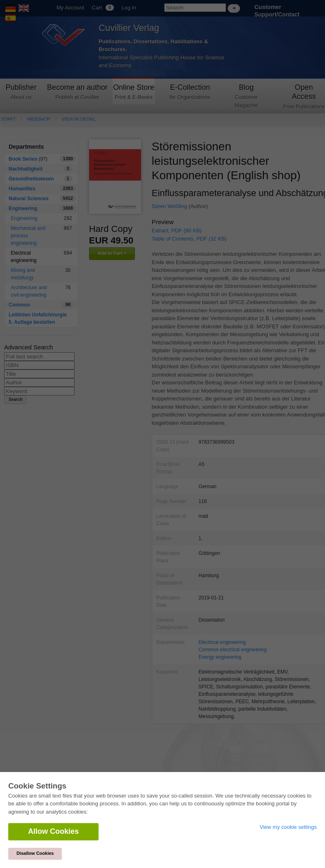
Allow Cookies (53, 831)
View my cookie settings (288, 827)
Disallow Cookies (35, 853)
